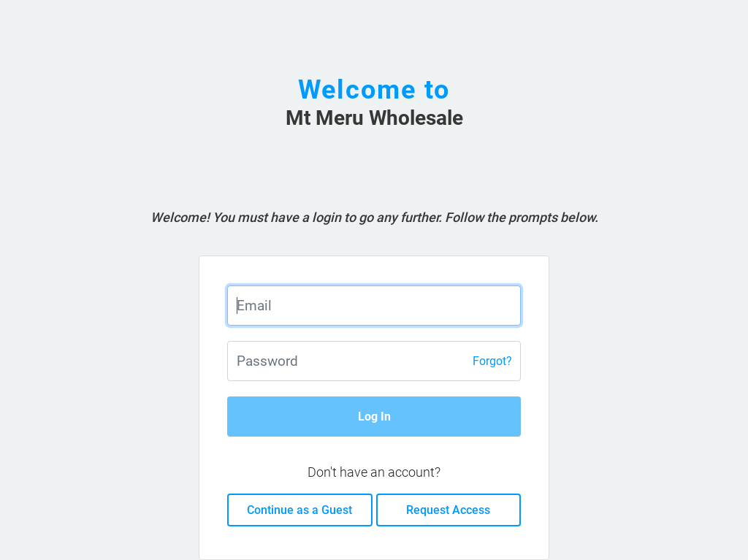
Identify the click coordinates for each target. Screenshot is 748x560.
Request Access (448, 510)
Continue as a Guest (299, 510)
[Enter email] (374, 306)
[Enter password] (374, 361)
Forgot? (492, 361)
